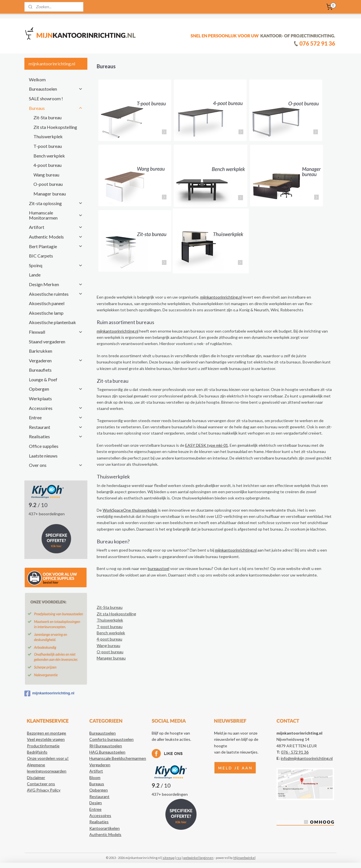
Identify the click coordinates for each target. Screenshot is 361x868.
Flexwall (56, 332)
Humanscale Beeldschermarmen (118, 758)
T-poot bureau (110, 626)
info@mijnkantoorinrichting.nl (307, 758)
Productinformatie (43, 746)
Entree (56, 417)
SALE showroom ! (46, 98)
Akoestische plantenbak (52, 322)
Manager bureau (111, 658)
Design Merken (56, 284)
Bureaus (56, 108)
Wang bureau (108, 645)
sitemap (169, 858)
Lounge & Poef (43, 379)
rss (179, 858)
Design (96, 803)
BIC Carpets (41, 256)
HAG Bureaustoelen (107, 752)
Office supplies (44, 446)
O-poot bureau (110, 652)
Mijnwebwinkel (244, 858)
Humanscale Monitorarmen (56, 215)
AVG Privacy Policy (44, 790)
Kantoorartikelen (104, 828)
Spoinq (56, 265)
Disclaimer (36, 777)
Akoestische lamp (46, 313)
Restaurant (56, 427)
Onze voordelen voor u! (48, 758)
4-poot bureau (109, 639)
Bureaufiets (40, 370)
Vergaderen (56, 360)
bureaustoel (159, 568)
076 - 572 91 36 (295, 752)
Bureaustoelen (56, 89)
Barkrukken (41, 351)
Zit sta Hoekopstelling (116, 614)
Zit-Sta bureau (110, 607)
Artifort (56, 227)
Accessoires (56, 408)
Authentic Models (56, 237)
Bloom (95, 777)
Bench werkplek (111, 633)
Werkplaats (40, 398)
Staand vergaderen (47, 342)
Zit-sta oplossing (56, 203)
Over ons (56, 465)
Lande (35, 275)
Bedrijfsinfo (37, 752)
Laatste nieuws (43, 456)
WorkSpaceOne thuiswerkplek (130, 510)
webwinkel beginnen (198, 858)
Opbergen (56, 389)
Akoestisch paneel (47, 303)
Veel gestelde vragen (46, 739)
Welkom (37, 79)
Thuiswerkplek (110, 620)
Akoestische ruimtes (56, 294)
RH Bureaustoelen (106, 746)
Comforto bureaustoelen (111, 739)
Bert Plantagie (56, 246)
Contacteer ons (41, 784)
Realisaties (56, 436)
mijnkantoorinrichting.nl (221, 297)
